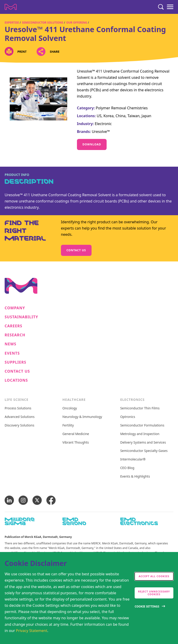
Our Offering (77, 23)
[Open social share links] (41, 52)
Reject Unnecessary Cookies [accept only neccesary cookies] (154, 593)
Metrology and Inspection (140, 434)
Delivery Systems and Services (143, 443)
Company (15, 308)
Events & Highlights (135, 477)
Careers (13, 326)
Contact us (76, 250)
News (10, 344)
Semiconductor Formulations (142, 425)
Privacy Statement (32, 631)
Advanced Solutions (20, 417)
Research (15, 335)
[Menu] (170, 7)
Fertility (68, 425)
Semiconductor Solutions (43, 23)
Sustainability (21, 317)
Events (12, 353)
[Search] (161, 7)
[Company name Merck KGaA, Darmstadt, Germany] (11, 7)
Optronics (128, 417)
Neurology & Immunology (82, 417)
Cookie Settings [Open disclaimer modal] (147, 606)
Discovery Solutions (19, 425)
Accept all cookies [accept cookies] (154, 576)
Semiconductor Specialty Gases (144, 451)
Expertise (12, 23)
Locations (16, 380)
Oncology (70, 408)
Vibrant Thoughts (76, 443)
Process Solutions (18, 408)
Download (92, 144)
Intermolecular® (133, 459)
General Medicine (76, 434)
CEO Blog (127, 468)
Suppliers (15, 362)
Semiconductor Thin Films (140, 408)
